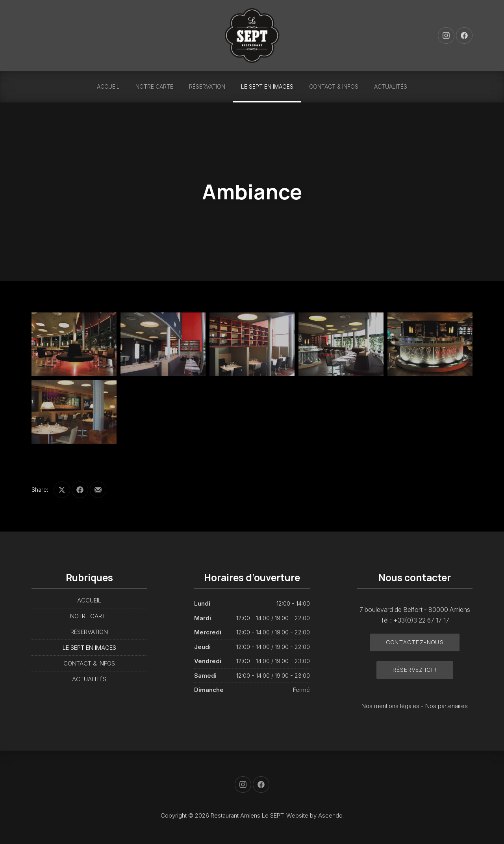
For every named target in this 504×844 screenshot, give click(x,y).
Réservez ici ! (415, 670)
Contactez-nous (415, 642)
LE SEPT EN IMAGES (267, 86)
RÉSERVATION (207, 86)
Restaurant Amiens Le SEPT (247, 815)
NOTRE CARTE (154, 86)
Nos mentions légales (391, 706)
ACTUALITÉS (391, 86)
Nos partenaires (447, 706)
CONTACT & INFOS (334, 86)
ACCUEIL (108, 86)
